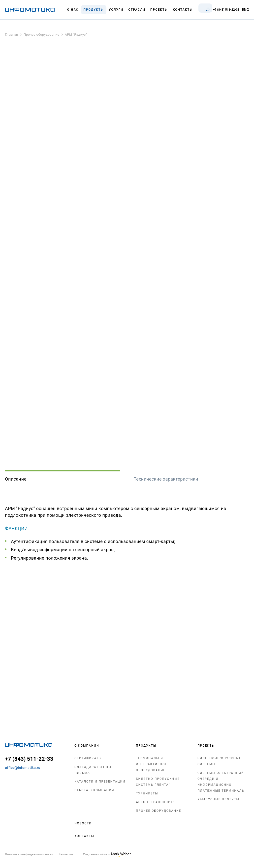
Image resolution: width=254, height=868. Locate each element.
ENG (245, 10)
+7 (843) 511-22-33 (226, 10)
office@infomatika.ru (23, 768)
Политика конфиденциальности (29, 854)
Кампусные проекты (218, 799)
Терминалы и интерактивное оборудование (152, 764)
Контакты (84, 836)
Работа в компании (94, 790)
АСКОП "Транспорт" (155, 802)
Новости (83, 823)
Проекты (206, 746)
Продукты (146, 746)
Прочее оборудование (159, 811)
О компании (87, 746)
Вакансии (66, 854)
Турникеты (147, 793)
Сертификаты (88, 758)
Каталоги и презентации (100, 782)
